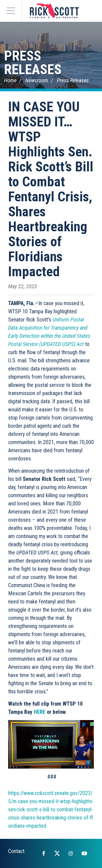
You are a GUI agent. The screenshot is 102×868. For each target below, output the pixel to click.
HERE (40, 712)
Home (10, 80)
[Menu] (11, 11)
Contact (16, 851)
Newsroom (37, 80)
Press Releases (33, 63)
